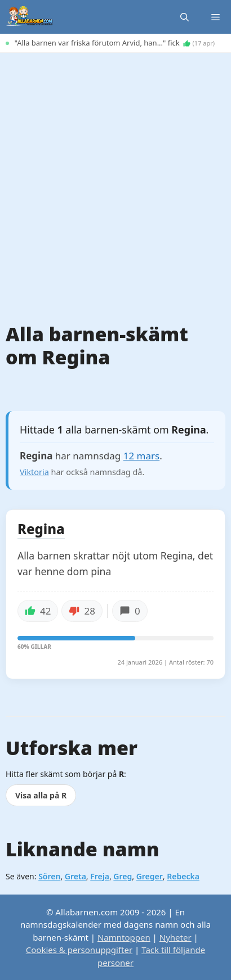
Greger (150, 876)
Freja (100, 876)
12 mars (141, 456)
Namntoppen (124, 937)
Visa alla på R (41, 795)
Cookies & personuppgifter (79, 950)
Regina (41, 530)
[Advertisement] (115, 179)
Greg (123, 876)
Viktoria (34, 472)
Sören (49, 876)
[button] (185, 17)
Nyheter (176, 937)
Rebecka (183, 876)
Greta (75, 876)
